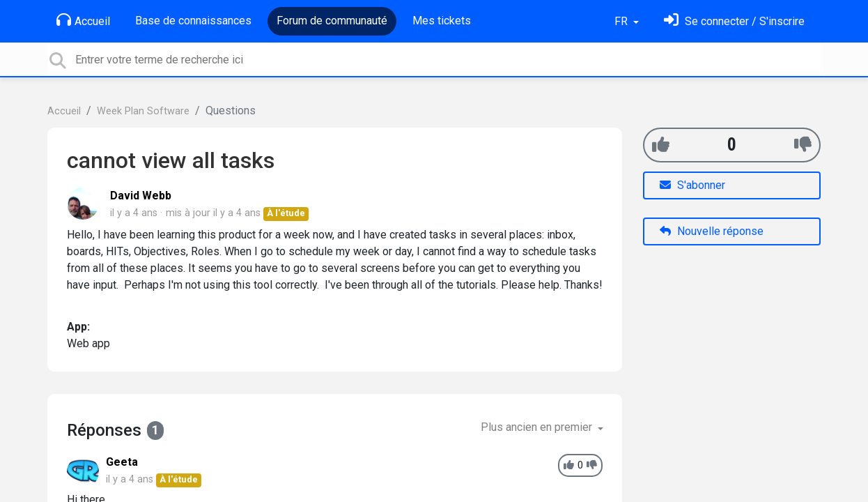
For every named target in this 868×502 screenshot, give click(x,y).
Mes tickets (442, 21)
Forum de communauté (332, 21)
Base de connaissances (193, 21)
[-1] (803, 145)
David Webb (141, 196)
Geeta (122, 462)
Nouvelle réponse (712, 231)
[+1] (661, 145)
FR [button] (622, 21)
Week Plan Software (143, 111)
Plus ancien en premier (538, 427)
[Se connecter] (734, 21)
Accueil (83, 20)
